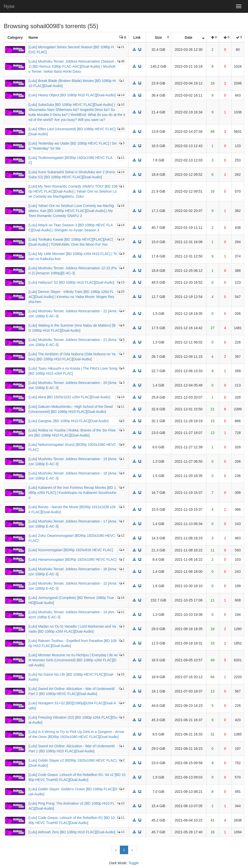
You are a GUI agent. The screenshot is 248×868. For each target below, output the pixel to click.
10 (121, 104)
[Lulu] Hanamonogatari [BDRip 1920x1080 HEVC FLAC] (72, 559)
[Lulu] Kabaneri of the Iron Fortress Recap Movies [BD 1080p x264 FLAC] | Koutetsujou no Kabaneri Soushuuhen (72, 493)
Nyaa (9, 6)
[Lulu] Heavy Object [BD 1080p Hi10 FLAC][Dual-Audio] (72, 95)
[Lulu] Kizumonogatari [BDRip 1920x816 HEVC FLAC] (71, 550)
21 (121, 47)
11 (121, 158)
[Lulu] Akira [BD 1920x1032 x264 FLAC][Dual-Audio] (69, 397)
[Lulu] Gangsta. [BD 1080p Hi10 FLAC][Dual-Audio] (68, 421)
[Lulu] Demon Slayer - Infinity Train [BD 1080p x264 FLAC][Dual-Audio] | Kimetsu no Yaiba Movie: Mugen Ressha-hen (71, 297)
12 (121, 535)
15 (121, 674)
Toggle (134, 863)
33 (121, 129)
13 (121, 282)
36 (121, 61)
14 (121, 95)
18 (121, 206)
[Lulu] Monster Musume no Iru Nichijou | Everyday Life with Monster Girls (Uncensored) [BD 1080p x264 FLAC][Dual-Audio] (73, 660)
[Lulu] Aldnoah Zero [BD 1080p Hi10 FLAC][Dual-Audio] (72, 832)
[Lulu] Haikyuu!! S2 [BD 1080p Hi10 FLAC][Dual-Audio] (71, 282)
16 (121, 598)
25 (121, 292)
